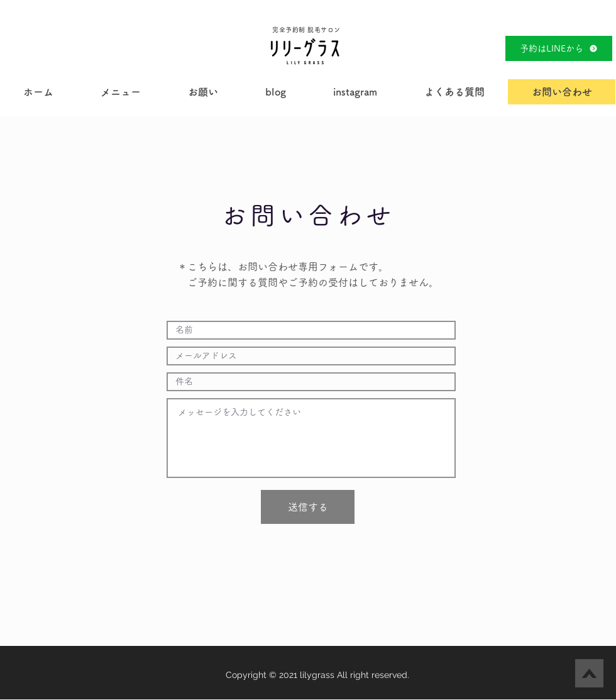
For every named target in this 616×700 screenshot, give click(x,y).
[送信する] (308, 507)
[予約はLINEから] (559, 48)
